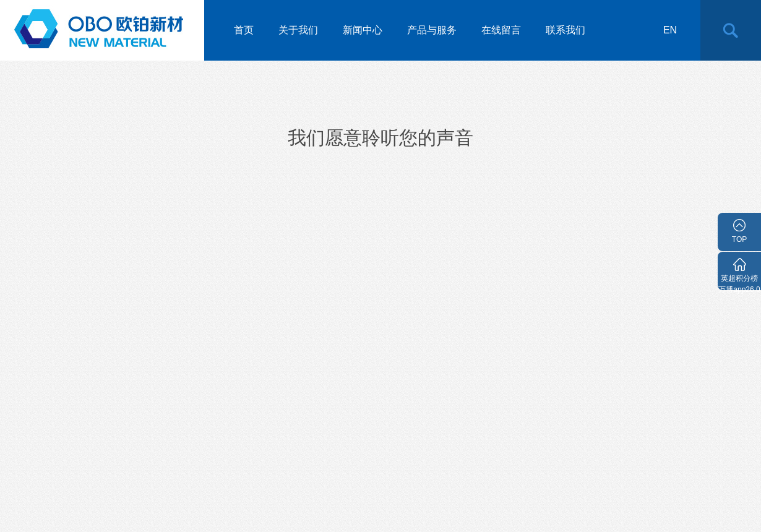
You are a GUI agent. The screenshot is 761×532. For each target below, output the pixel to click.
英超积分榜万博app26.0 (739, 282)
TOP (739, 239)
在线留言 (501, 30)
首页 (244, 30)
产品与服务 (432, 30)
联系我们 (565, 30)
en (670, 30)
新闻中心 (363, 30)
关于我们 (298, 30)
